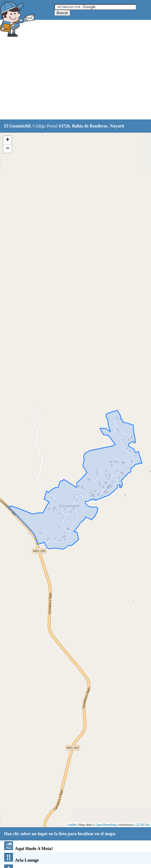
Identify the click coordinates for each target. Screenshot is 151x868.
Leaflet (72, 825)
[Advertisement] (76, 79)
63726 (64, 126)
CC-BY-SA (142, 825)
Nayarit (117, 126)
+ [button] (8, 140)
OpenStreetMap (106, 825)
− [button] (8, 149)
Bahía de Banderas (90, 126)
